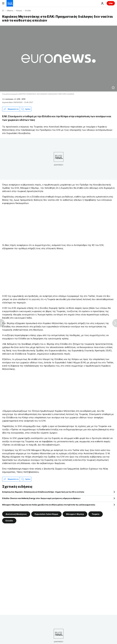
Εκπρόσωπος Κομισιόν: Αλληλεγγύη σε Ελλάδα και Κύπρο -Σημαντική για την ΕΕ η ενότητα (43, 492)
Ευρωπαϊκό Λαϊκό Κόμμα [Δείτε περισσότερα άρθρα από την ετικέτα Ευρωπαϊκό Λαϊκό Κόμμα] (46, 514)
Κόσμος (19, 11)
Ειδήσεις (10, 11)
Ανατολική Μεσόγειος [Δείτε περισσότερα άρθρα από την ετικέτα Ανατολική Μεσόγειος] (16, 514)
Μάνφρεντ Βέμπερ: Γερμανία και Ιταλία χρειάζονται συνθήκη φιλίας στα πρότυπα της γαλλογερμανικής (49, 505)
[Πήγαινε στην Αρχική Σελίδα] (10, 3)
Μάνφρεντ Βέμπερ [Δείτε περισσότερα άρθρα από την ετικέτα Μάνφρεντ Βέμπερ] (75, 514)
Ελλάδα (28, 11)
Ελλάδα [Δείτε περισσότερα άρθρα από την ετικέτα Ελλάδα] (9, 521)
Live (111, 3)
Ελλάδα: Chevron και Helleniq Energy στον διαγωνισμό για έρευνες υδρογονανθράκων (41, 498)
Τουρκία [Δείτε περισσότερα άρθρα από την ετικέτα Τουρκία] (96, 514)
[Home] (3, 10)
